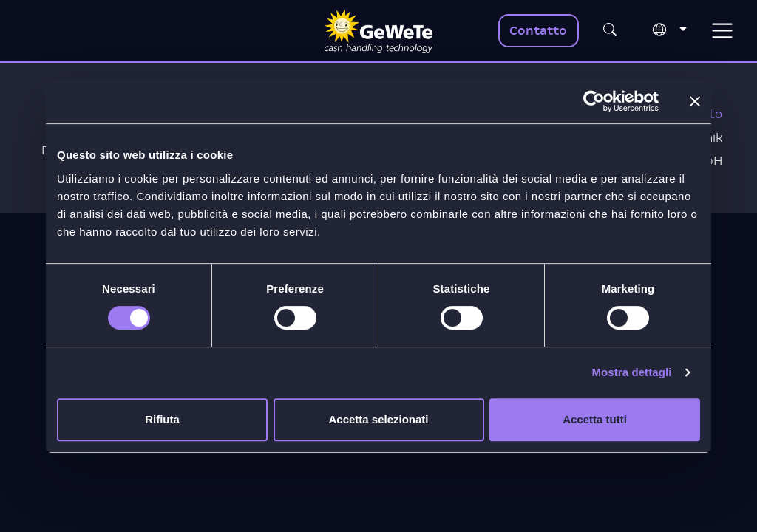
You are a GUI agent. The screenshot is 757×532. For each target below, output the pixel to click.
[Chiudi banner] (695, 101)
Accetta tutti (595, 419)
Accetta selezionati (378, 419)
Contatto (538, 31)
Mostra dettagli (631, 372)
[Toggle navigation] (722, 31)
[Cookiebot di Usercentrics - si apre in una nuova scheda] (594, 101)
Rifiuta (162, 419)
